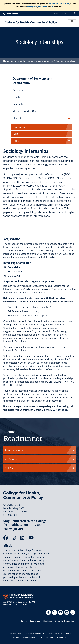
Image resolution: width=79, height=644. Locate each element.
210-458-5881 (15, 272)
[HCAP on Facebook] (6, 538)
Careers (24, 621)
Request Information (40, 450)
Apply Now (40, 468)
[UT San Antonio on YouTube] (61, 612)
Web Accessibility (30, 637)
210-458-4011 (21, 605)
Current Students (46, 61)
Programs (18, 90)
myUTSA (66, 13)
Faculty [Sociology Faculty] (16, 97)
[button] (75, 13)
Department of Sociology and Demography (32, 81)
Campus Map (35, 621)
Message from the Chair (25, 111)
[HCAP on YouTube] (31, 538)
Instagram (32, 7)
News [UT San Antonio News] (56, 13)
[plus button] (41, 118)
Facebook (43, 7)
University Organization (65, 621)
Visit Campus (40, 459)
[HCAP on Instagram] (15, 538)
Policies (16, 637)
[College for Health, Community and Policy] (30, 22)
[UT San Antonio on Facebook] (48, 612)
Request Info (42, 127)
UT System (61, 637)
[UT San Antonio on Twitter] (55, 612)
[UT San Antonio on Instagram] (73, 612)
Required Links (47, 637)
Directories (48, 621)
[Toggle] (72, 22)
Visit (42, 134)
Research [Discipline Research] (18, 104)
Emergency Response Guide (59, 633)
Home (6, 61)
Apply (42, 141)
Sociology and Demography (23, 61)
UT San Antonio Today (59, 4)
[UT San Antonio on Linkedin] (67, 612)
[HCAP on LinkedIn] (23, 538)
